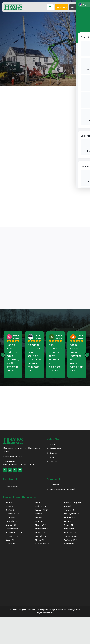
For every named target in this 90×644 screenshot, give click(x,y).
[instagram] (10, 470)
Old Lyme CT (70, 510)
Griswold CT (11, 544)
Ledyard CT (40, 514)
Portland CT (70, 517)
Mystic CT (40, 540)
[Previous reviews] (3, 355)
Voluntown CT (71, 536)
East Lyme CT (12, 536)
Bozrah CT (11, 502)
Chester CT (11, 506)
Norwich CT (69, 506)
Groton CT (40, 502)
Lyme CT (39, 521)
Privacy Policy (74, 610)
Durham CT (11, 525)
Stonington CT (71, 529)
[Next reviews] (87, 355)
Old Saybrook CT (72, 514)
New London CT (42, 544)
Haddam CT (41, 506)
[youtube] (20, 470)
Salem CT (69, 525)
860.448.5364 (16, 456)
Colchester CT (13, 514)
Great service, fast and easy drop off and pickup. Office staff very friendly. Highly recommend (77, 358)
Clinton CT (11, 510)
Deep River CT (12, 521)
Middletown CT (42, 532)
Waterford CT (71, 540)
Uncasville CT (70, 532)
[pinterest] (15, 470)
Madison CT (40, 525)
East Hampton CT (14, 532)
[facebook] (5, 470)
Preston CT (69, 521)
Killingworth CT (42, 510)
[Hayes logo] (13, 438)
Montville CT (41, 536)
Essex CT (10, 540)
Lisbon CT (39, 517)
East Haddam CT (14, 529)
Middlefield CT (42, 529)
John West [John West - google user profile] (83, 336)
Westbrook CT (71, 544)
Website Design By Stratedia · (23, 610)
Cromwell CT (12, 517)
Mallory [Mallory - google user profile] (18, 336)
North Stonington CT (74, 502)
